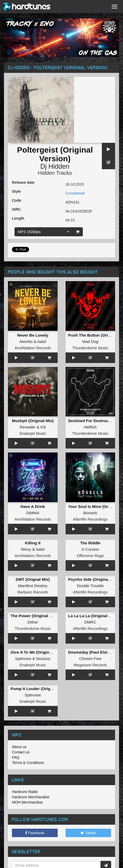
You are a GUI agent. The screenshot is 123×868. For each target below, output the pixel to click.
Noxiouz (43, 659)
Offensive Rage (90, 556)
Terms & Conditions (28, 763)
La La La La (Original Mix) (92, 616)
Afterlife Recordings (90, 519)
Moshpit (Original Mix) (33, 421)
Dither (33, 622)
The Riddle (90, 543)
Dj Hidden (55, 166)
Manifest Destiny (33, 586)
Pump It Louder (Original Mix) (38, 689)
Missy (26, 549)
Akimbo (26, 341)
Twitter (88, 833)
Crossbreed (75, 193)
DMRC (90, 622)
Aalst (42, 341)
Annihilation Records (33, 348)
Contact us (21, 752)
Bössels (90, 513)
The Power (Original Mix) (34, 616)
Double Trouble (90, 586)
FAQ (16, 757)
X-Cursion (90, 549)
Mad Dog (90, 341)
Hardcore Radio (25, 792)
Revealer (28, 427)
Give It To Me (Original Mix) (36, 652)
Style (16, 191)
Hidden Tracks (55, 173)
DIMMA (33, 513)
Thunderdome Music (90, 348)
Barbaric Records (33, 592)
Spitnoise (23, 659)
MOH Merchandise (27, 802)
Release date (23, 182)
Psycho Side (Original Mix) (93, 579)
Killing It (33, 543)
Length (18, 218)
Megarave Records (90, 665)
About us (19, 747)
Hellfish (90, 427)
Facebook (35, 833)
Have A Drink (33, 506)
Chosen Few (90, 659)
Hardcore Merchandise (31, 797)
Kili (43, 427)
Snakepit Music (33, 433)
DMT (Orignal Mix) (33, 579)
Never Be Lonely (33, 335)
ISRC (16, 209)
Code (17, 200)
